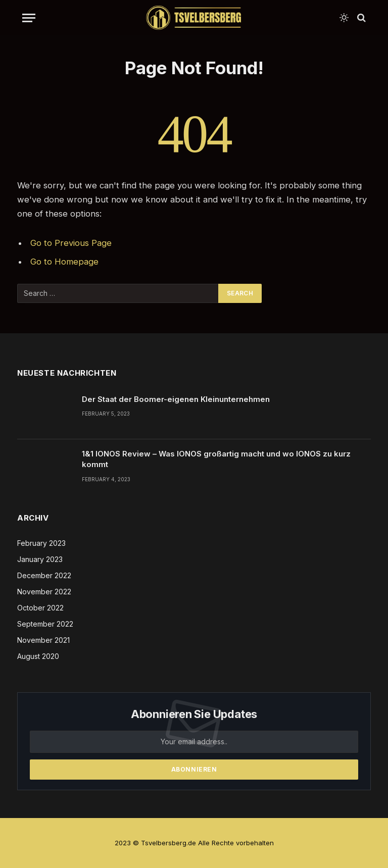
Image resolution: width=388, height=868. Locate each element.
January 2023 (40, 559)
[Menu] (29, 18)
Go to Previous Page (71, 243)
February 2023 (41, 543)
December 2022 (44, 575)
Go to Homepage (64, 262)
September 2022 (45, 624)
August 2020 (38, 656)
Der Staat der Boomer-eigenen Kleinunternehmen (176, 399)
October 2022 (40, 608)
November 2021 (43, 640)
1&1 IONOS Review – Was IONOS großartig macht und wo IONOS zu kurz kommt (216, 459)
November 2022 (44, 592)
